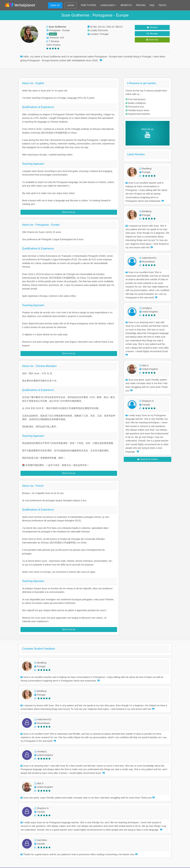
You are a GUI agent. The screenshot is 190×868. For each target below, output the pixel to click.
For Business (25, 771)
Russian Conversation (135, 791)
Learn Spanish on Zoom (96, 767)
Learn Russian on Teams (58, 791)
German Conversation (135, 776)
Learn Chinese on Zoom (96, 781)
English (49, 813)
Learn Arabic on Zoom (95, 796)
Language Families (28, 832)
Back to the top (69, 212)
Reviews (152, 27)
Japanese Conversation (136, 786)
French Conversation (134, 762)
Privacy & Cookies (28, 786)
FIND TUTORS (89, 5)
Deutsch (49, 823)
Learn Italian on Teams (56, 771)
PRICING (141, 5)
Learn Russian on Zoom (96, 791)
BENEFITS (126, 5)
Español (49, 818)
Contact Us (24, 776)
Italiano (49, 833)
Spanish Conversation (135, 767)
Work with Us (25, 791)
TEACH (162, 5)
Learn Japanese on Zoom (97, 786)
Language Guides (28, 837)
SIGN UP (55, 5)
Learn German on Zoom (96, 776)
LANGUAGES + (108, 5)
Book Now (152, 40)
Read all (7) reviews (148, 459)
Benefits (23, 762)
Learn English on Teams (57, 757)
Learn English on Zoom (96, 757)
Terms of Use (25, 781)
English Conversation (134, 757)
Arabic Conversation (134, 796)
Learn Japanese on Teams (58, 786)
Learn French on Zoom (96, 762)
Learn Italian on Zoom (95, 771)
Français (49, 828)
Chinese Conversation (135, 781)
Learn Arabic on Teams (57, 796)
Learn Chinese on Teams (58, 781)
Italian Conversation (134, 771)
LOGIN (71, 5)
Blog (21, 813)
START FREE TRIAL (95, 724)
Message (152, 34)
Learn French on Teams (57, 762)
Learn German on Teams (58, 776)
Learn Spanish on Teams (58, 767)
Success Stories (27, 818)
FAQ (152, 5)
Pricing (22, 767)
